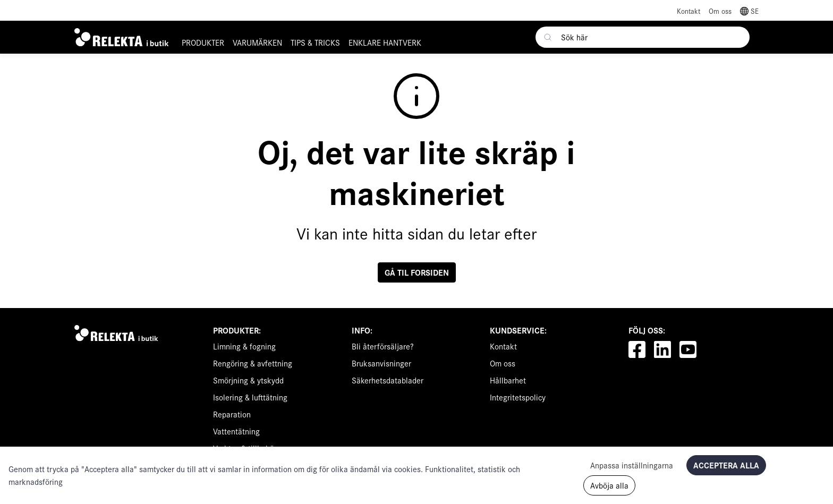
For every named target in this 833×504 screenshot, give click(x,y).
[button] (749, 10)
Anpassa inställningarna (632, 465)
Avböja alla (609, 485)
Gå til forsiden (417, 272)
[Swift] (118, 333)
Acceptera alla (726, 465)
